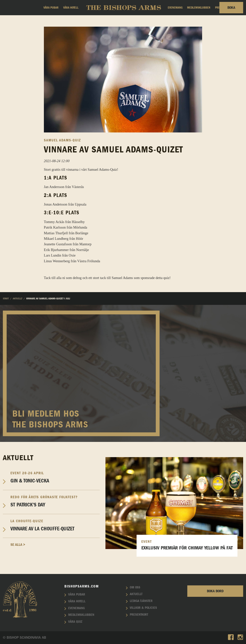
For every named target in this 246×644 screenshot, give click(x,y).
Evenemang (175, 8)
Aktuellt (136, 594)
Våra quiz (75, 622)
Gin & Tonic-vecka (55, 477)
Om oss (135, 587)
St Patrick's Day (55, 501)
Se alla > (18, 545)
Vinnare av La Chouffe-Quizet (55, 525)
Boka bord (215, 591)
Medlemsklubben (199, 8)
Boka (231, 8)
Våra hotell (71, 8)
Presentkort (139, 615)
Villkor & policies (143, 608)
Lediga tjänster (141, 601)
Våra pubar (51, 8)
